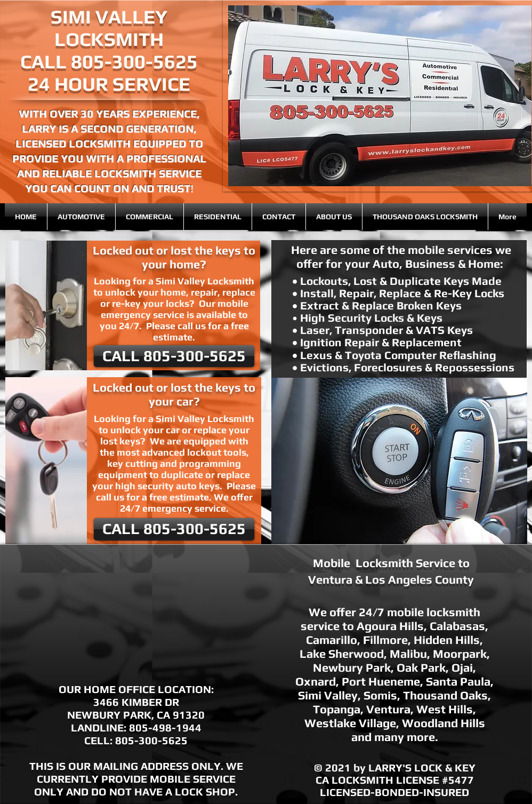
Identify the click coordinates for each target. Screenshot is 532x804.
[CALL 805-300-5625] (174, 356)
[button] (399, 461)
